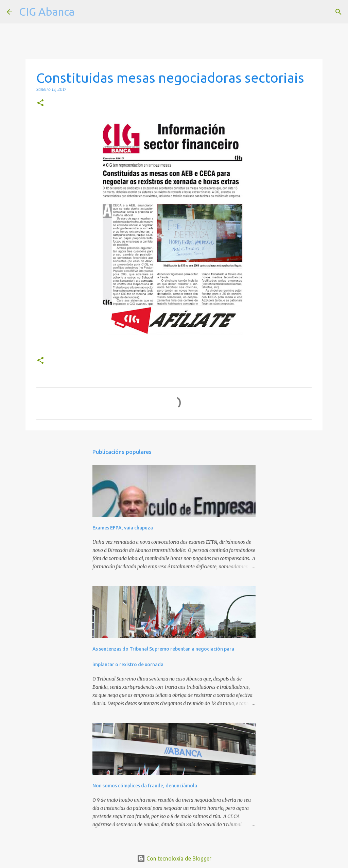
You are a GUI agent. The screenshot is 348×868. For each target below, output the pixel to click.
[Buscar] (84, 12)
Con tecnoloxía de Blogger (174, 858)
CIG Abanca (47, 12)
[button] (40, 103)
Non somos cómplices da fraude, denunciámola (145, 786)
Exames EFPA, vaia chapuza (123, 528)
